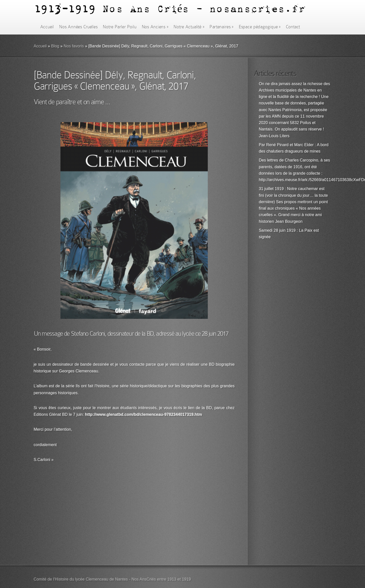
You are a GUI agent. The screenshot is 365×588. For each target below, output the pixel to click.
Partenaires (221, 27)
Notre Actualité (189, 27)
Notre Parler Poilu (119, 27)
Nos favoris (74, 46)
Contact (293, 27)
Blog (55, 46)
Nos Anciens (155, 27)
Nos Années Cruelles (78, 27)
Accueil (47, 27)
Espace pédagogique (260, 27)
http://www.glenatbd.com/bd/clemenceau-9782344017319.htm (143, 415)
